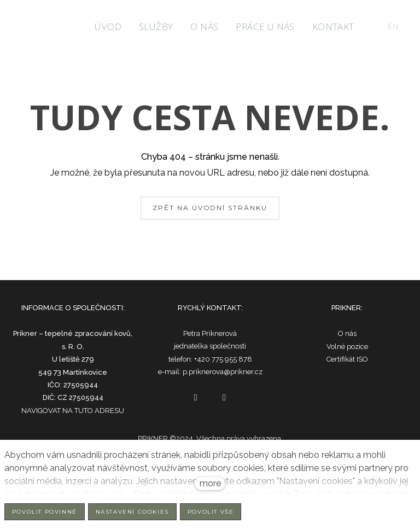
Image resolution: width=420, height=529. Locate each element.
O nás (347, 333)
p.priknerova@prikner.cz (223, 372)
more (210, 483)
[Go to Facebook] (196, 398)
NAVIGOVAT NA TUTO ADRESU (73, 411)
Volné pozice (347, 347)
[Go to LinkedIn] (224, 398)
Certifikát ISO (347, 359)
